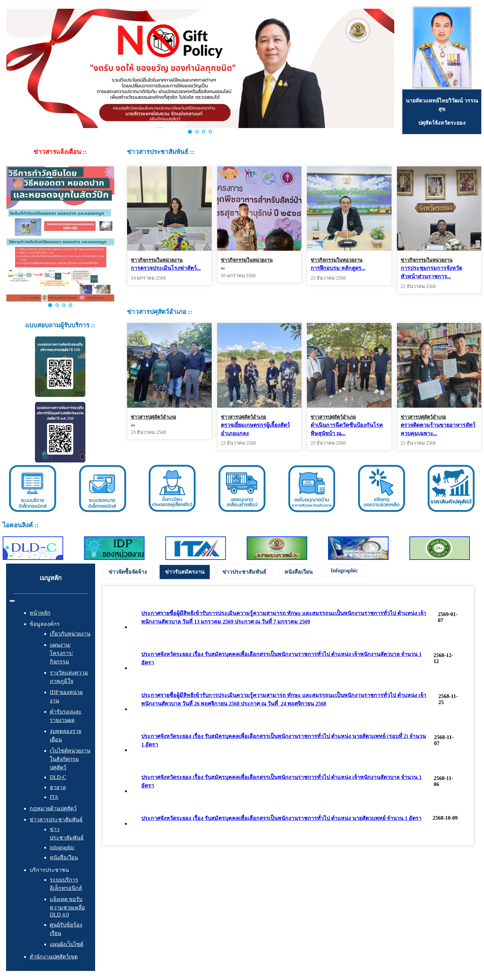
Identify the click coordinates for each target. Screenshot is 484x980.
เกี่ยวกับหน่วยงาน (70, 634)
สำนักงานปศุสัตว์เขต (54, 957)
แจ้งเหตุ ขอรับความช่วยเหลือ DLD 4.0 (67, 907)
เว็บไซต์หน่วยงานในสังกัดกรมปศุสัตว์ (70, 759)
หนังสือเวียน (64, 857)
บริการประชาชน (49, 870)
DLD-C (58, 777)
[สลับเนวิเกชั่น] (12, 601)
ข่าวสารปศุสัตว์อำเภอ (153, 417)
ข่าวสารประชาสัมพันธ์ (56, 820)
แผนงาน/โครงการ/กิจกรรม (61, 653)
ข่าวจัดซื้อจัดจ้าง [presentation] (128, 572)
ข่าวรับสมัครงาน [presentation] (185, 572)
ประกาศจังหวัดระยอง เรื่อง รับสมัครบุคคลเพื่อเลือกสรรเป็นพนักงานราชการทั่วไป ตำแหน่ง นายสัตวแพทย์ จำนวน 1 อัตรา (281, 818)
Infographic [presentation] (344, 570)
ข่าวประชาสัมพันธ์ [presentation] (244, 572)
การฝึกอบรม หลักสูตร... (338, 268)
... (223, 267)
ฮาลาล (58, 787)
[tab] (128, 572)
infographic (62, 847)
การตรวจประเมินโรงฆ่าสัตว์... (166, 268)
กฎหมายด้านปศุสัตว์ (53, 808)
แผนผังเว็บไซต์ (67, 944)
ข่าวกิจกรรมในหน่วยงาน (157, 260)
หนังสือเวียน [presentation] (298, 572)
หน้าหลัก (40, 613)
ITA (54, 797)
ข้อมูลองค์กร (45, 624)
